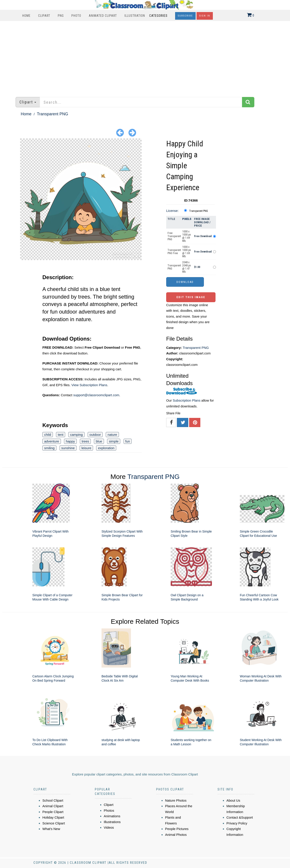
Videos (109, 827)
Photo (76, 16)
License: (172, 211)
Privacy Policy (237, 823)
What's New (51, 829)
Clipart (44, 16)
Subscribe (185, 16)
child (48, 435)
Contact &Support (240, 817)
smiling (49, 448)
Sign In (205, 16)
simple (114, 441)
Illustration (135, 16)
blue (99, 441)
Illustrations (112, 822)
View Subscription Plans (89, 385)
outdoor (95, 435)
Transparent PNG (52, 114)
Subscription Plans (186, 400)
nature (112, 435)
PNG (61, 16)
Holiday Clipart (53, 817)
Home (26, 16)
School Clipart (53, 800)
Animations (112, 816)
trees (85, 441)
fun (128, 441)
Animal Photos (176, 835)
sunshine (68, 448)
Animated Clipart (103, 16)
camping (76, 435)
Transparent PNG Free (174, 252)
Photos (109, 810)
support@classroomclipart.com (96, 395)
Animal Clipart (53, 806)
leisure (86, 448)
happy (70, 441)
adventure (52, 441)
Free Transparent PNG (174, 236)
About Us (233, 800)
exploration (106, 448)
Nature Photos (176, 800)
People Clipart (53, 812)
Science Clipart (54, 823)
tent (61, 435)
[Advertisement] (145, 57)
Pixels (187, 219)
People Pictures (177, 829)
